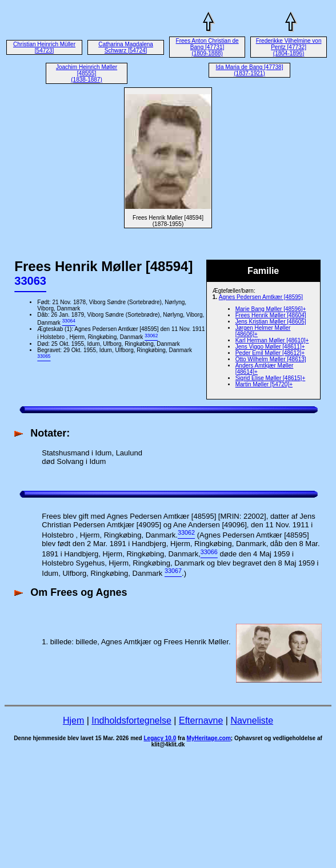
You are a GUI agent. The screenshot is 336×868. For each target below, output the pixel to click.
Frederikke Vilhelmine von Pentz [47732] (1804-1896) (289, 47)
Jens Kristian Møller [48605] (271, 322)
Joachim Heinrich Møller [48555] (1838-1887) (87, 73)
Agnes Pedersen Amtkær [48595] (261, 297)
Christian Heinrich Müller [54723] (44, 47)
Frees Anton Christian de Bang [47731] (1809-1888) (207, 47)
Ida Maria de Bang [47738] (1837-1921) (250, 70)
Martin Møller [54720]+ (264, 384)
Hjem (73, 720)
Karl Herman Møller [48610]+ (272, 340)
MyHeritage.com (209, 738)
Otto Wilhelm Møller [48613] (271, 359)
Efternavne (201, 720)
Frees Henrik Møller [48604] (271, 315)
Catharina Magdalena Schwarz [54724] (126, 47)
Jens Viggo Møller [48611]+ (270, 347)
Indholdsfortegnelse (131, 720)
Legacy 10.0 (160, 738)
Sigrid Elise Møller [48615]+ (271, 378)
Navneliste (252, 720)
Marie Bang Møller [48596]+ (271, 309)
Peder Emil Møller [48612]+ (270, 353)
